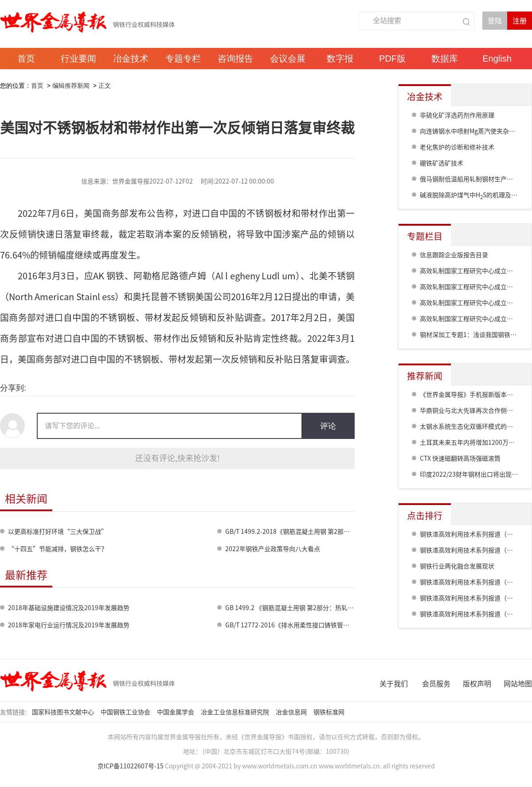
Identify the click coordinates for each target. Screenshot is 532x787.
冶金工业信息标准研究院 (236, 712)
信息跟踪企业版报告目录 (454, 255)
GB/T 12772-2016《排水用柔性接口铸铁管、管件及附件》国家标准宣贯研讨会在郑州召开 (349, 625)
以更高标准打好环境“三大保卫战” (58, 532)
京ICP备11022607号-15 (131, 766)
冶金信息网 (292, 712)
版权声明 (477, 684)
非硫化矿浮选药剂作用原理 (457, 115)
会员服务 (436, 684)
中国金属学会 (176, 712)
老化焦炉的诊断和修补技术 (457, 147)
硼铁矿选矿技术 (442, 163)
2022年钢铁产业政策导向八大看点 (273, 549)
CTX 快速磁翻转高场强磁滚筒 (460, 458)
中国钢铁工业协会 (126, 712)
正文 (105, 86)
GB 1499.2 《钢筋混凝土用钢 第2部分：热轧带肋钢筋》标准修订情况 (321, 608)
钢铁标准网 (330, 712)
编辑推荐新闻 (71, 86)
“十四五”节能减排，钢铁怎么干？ (58, 549)
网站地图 (518, 684)
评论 (328, 426)
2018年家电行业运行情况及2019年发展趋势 (69, 625)
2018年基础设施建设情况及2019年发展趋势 (69, 608)
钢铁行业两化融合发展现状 (457, 566)
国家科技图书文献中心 (64, 712)
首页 (37, 86)
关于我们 (394, 684)
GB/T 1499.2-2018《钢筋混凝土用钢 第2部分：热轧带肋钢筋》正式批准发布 (331, 532)
